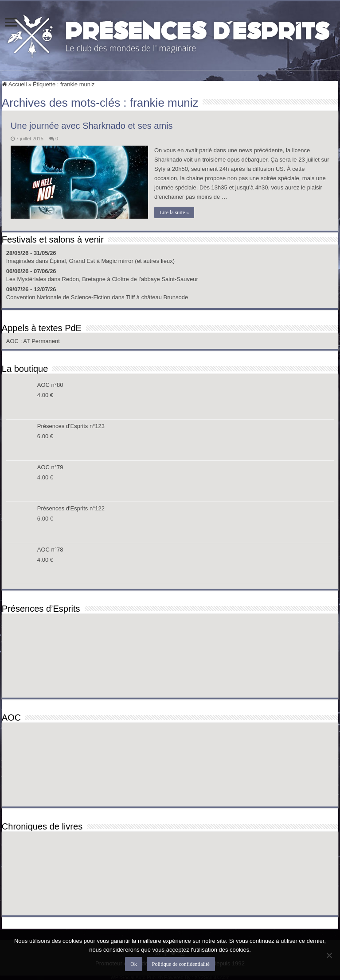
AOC (13, 341)
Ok (134, 964)
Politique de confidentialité (181, 964)
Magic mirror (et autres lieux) (138, 260)
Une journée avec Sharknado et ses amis (92, 126)
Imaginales (20, 260)
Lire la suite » (175, 212)
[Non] (329, 955)
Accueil (14, 84)
